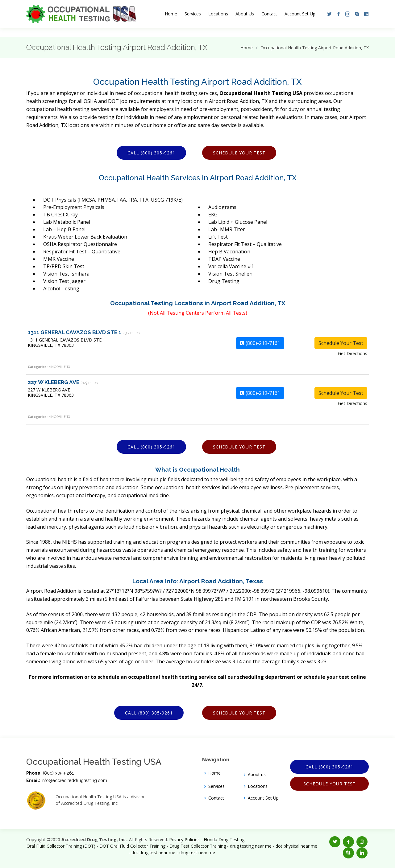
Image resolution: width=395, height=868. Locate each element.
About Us (245, 14)
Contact (269, 14)
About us (257, 775)
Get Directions (353, 353)
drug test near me (197, 852)
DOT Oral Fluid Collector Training (132, 846)
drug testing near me (251, 846)
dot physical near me (296, 846)
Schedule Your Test (239, 153)
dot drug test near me (153, 852)
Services (193, 14)
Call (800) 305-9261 (151, 153)
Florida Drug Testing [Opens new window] (224, 839)
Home (171, 14)
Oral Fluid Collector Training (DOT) (61, 846)
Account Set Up (300, 14)
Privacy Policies (184, 839)
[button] (328, 14)
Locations (218, 14)
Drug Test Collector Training (198, 846)
